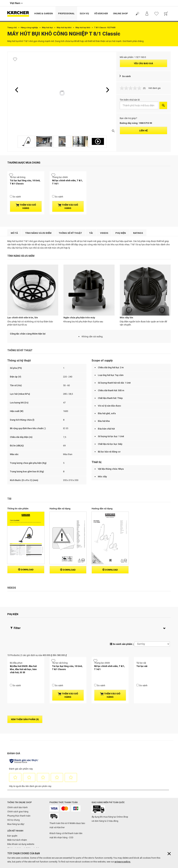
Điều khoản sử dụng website (21, 803)
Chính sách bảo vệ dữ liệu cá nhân (24, 807)
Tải (91, 242)
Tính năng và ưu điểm (38, 242)
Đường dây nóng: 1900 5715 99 (136, 123)
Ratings (138, 242)
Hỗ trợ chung (13, 778)
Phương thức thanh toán (19, 774)
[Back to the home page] (19, 14)
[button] (17, 90)
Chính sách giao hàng (18, 770)
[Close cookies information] (169, 854)
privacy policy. (123, 862)
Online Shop (120, 13)
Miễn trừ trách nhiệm (17, 798)
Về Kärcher (101, 13)
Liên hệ (143, 131)
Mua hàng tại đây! (16, 782)
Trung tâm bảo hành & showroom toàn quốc (68, 826)
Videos (104, 242)
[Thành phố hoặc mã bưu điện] (139, 105)
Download (26, 545)
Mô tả (14, 242)
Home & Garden (44, 13)
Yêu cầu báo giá (143, 63)
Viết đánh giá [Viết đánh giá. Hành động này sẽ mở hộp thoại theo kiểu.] (154, 88)
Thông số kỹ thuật (70, 242)
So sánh (126, 76)
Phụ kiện (121, 242)
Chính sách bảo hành (17, 766)
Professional (66, 13)
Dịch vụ (84, 13)
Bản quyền (12, 794)
